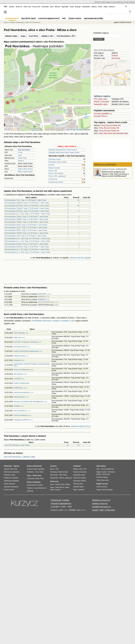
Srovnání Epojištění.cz (103, 114)
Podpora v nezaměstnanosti (37, 488)
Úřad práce (31, 478)
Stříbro (68, 484)
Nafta (67, 487)
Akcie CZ (19, 7)
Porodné (40, 485)
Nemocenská (31, 485)
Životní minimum (10, 484)
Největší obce (29, 19)
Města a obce (78, 469)
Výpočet (16, 466)
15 (78, 200)
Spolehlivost (110, 469)
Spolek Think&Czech (21, 383)
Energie (78, 7)
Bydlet (127, 2)
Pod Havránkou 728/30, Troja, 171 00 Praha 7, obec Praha (26, 233)
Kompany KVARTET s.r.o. (23, 420)
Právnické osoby (55, 159)
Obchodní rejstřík (100, 2)
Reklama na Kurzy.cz (101, 500)
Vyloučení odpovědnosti (61, 503)
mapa (23, 36)
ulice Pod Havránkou (104, 50)
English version (102, 484)
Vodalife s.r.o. (19, 406)
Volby (98, 480)
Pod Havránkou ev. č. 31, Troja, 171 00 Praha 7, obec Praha (27, 249)
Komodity (45, 7)
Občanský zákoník (80, 481)
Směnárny (31, 472)
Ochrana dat (56, 500)
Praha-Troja (22, 158)
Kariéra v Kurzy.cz (100, 503)
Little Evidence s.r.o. (21, 397)
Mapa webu (105, 480)
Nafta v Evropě (55, 490)
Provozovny (53, 179)
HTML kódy (110, 510)
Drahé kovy (54, 481)
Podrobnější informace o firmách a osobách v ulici (53, 321)
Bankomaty (37, 466)
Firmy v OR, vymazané (57, 176)
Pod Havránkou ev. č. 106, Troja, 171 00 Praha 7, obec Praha (27, 252)
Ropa (52, 487)
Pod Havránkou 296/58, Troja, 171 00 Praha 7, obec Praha (26, 219)
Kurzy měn (36, 7)
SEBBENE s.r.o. (44, 299)
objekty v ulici (47, 36)
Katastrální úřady (79, 475)
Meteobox (120, 2)
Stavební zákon (79, 487)
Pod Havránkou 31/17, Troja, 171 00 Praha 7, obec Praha (26, 228)
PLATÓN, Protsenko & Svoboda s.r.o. (28, 342)
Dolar (41, 472)
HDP (61, 475)
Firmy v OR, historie (56, 173)
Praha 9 (21, 161)
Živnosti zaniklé (54, 168)
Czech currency (102, 487)
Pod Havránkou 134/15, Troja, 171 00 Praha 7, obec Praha (26, 217)
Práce (100, 7)
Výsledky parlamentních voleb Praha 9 (63, 150)
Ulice (105, 133)
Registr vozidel (102, 472)
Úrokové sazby (32, 469)
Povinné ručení (9, 490)
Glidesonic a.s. (19, 360)
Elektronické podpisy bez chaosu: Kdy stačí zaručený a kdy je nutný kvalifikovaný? (115, 174)
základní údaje (11, 36)
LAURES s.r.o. (19, 379)
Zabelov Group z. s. (21, 356)
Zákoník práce (78, 484)
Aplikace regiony (102, 96)
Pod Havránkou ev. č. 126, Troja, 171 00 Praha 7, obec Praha (27, 214)
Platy (42, 478)
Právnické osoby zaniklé (57, 162)
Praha (13, 22)
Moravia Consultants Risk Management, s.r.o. (31, 402)
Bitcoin (58, 7)
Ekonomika (54, 475)
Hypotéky (65, 7)
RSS (102, 510)
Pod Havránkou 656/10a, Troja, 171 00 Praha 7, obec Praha (27, 203)
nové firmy (33, 36)
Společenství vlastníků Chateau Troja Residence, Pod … (32, 365)
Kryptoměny (54, 478)
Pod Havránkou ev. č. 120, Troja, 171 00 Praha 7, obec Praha (27, 238)
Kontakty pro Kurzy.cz (102, 507)
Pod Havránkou (35, 22)
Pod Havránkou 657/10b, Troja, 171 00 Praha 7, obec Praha (27, 206)
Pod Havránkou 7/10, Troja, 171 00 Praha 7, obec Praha (25, 200)
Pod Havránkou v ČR (66, 36)
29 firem (115, 56)
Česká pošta (75, 19)
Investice (53, 466)
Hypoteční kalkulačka (11, 487)
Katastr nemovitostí (102, 102)
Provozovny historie (56, 182)
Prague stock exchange (104, 490)
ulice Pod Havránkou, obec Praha (17, 445)
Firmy (103, 125)
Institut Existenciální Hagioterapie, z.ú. (28, 351)
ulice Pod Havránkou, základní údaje (20, 457)
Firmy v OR (53, 171)
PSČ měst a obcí (101, 99)
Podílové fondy (63, 472)
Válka (105, 7)
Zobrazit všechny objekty (80, 258)
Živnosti (51, 165)
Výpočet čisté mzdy (10, 469)
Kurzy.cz (6, 22)
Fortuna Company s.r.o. (22, 415)
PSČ (64, 19)
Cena (103, 469)
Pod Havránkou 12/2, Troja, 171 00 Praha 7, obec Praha (25, 236)
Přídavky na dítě (9, 475)
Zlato (52, 7)
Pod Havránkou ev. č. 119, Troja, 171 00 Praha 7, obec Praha (27, 241)
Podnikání (77, 466)
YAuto (114, 2)
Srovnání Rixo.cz (101, 116)
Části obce (112, 133)
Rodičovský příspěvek (11, 481)
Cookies (66, 500)
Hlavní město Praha (25, 169)
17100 (20, 152)
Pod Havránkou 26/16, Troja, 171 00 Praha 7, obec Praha (26, 225)
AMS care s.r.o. (19, 337)
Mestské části (122, 133)
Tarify (72, 7)
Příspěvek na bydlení (11, 478)
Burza (52, 469)
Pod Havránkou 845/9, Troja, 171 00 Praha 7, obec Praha (26, 230)
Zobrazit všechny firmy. (81, 426)
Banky (29, 466)
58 (78, 445)
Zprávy (12, 7)
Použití (95, 510)
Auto (98, 469)
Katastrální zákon (101, 104)
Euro (37, 472)
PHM (57, 487)
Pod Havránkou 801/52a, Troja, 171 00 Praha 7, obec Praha (27, 247)
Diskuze (112, 7)
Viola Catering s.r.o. (21, 333)
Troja (20, 155)
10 (78, 206)
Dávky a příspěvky (34, 482)
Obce (101, 133)
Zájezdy (109, 2)
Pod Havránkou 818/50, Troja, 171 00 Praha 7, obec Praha (26, 244)
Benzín (62, 487)
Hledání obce (12, 19)
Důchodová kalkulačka (12, 472)
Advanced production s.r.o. (24, 392)
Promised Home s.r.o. (22, 347)
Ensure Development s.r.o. (24, 370)
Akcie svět (27, 7)
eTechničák (106, 474)
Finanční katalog (102, 477)
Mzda (37, 478)
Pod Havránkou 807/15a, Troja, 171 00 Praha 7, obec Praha (27, 211)
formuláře (81, 490)
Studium (132, 2)
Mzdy (65, 475)
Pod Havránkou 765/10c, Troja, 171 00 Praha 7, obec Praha (27, 208)
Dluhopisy (53, 472)
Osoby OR (116, 125)
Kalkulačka (86, 7)
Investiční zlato (59, 484)
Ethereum (69, 478)
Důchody (30, 491)
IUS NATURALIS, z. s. (22, 411)
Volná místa (37, 476)
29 (68, 445)
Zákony (94, 7)
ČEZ (57, 469)
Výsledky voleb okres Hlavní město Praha (64, 152)
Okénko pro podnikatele (105, 165)
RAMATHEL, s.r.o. (44, 294)
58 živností (116, 58)
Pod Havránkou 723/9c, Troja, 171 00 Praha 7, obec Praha (26, 222)
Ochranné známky (80, 478)
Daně (75, 490)
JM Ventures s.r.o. (20, 374)
